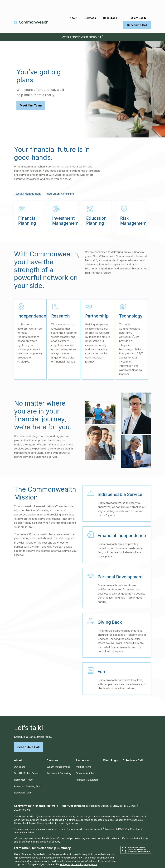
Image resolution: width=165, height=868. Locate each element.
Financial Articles (85, 762)
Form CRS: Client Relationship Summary (42, 837)
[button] (73, 7)
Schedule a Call (29, 736)
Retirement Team (24, 768)
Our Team (19, 755)
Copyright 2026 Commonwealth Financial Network (71, 862)
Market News (83, 755)
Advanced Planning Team (28, 775)
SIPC (124, 818)
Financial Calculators (87, 768)
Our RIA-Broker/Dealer (26, 762)
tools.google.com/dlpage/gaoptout (78, 853)
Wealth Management (58, 755)
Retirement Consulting (59, 762)
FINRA (118, 818)
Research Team (23, 781)
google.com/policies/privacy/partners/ (77, 850)
